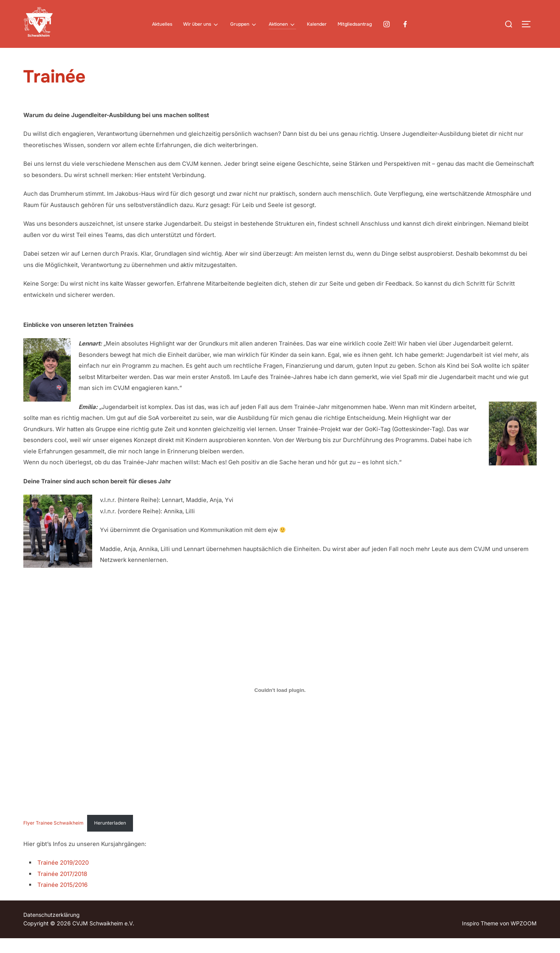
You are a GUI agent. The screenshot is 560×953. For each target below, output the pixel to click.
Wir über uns (201, 25)
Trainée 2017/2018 (62, 889)
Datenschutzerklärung (52, 929)
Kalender (317, 24)
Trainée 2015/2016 (62, 899)
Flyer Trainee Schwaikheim (53, 838)
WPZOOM (524, 938)
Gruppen (244, 25)
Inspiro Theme (480, 938)
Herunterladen (110, 838)
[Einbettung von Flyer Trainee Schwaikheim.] (280, 705)
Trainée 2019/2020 (63, 877)
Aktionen (282, 25)
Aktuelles (162, 24)
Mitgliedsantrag (355, 24)
